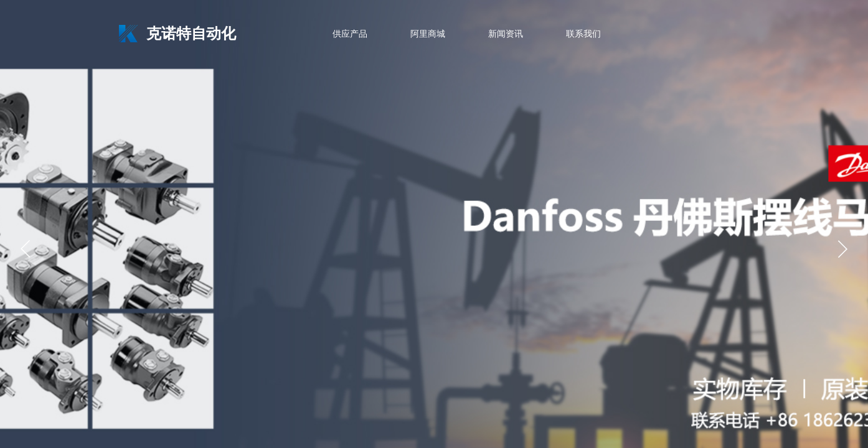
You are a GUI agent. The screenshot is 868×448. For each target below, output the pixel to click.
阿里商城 (428, 34)
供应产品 (350, 34)
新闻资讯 (506, 34)
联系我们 (583, 34)
